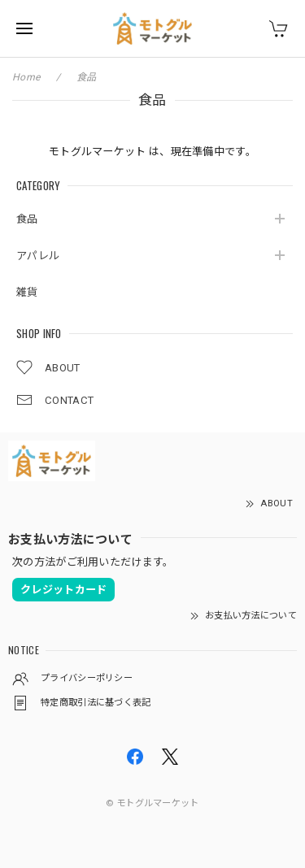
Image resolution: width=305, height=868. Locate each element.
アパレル (38, 256)
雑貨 (27, 292)
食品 (27, 219)
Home (26, 77)
